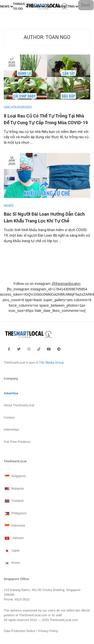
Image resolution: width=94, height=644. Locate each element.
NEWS (5, 6)
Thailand (14, 501)
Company (11, 379)
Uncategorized (18, 107)
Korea (12, 563)
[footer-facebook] (9, 349)
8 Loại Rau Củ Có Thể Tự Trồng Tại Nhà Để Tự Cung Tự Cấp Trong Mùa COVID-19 (46, 119)
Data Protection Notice (20, 631)
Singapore (15, 476)
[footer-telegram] (59, 349)
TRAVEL (34, 6)
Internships (12, 430)
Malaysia (14, 489)
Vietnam (14, 538)
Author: (47, 37)
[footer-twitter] (19, 349)
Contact (9, 418)
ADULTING (67, 6)
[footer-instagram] (29, 349)
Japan (12, 551)
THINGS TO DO (19, 6)
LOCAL (50, 6)
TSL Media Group (51, 363)
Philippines (15, 514)
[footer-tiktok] (39, 349)
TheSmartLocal (15, 461)
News (9, 206)
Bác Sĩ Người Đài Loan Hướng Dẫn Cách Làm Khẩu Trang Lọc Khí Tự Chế (44, 218)
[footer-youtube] (49, 349)
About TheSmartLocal (19, 405)
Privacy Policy (48, 631)
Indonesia (14, 526)
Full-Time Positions (17, 442)
